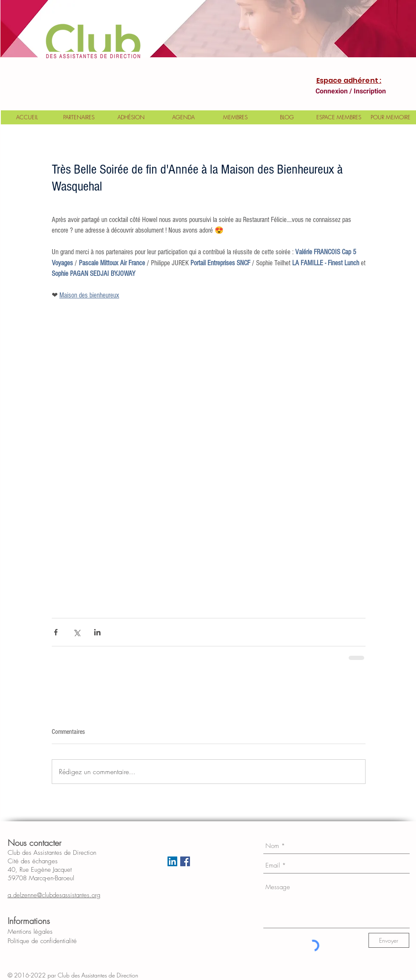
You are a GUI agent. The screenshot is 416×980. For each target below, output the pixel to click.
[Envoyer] (389, 940)
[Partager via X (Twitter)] (77, 632)
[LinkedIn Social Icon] (172, 861)
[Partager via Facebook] (56, 632)
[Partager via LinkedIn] (97, 632)
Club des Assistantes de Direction (105, 975)
